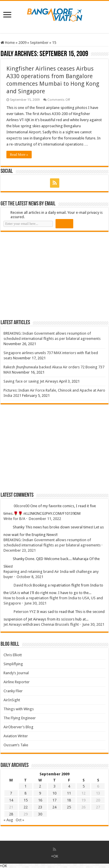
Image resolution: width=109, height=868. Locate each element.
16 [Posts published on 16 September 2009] (40, 800)
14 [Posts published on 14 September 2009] (11, 800)
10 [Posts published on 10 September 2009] (54, 793)
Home (8, 43)
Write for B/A (14, 519)
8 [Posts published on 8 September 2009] (25, 793)
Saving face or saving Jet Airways (31, 381)
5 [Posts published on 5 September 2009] (84, 786)
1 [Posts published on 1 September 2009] (25, 786)
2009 (22, 43)
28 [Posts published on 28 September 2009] (11, 814)
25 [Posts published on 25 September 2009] (69, 807)
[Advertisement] (44, 275)
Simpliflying (13, 664)
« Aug (8, 820)
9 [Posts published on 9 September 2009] (40, 793)
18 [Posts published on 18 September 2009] (69, 800)
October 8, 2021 (30, 577)
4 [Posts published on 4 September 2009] (69, 786)
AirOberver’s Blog (18, 727)
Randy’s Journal (16, 673)
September (39, 43)
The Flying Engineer (20, 718)
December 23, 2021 (20, 550)
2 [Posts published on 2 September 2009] (40, 786)
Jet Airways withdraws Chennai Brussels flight (41, 624)
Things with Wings (19, 709)
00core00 (22, 506)
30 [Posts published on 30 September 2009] (40, 814)
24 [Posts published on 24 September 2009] (54, 807)
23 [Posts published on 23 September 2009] (40, 807)
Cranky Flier (13, 691)
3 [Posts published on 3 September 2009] (54, 786)
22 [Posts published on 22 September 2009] (26, 807)
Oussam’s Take (16, 745)
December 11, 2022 (45, 519)
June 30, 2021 (35, 603)
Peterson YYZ (25, 612)
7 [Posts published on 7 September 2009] (11, 793)
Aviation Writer (16, 736)
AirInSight (12, 700)
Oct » (20, 820)
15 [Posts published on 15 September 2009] (26, 800)
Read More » (19, 155)
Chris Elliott (13, 655)
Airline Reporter (17, 682)
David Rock (23, 585)
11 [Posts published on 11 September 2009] (69, 793)
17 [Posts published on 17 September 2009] (54, 800)
